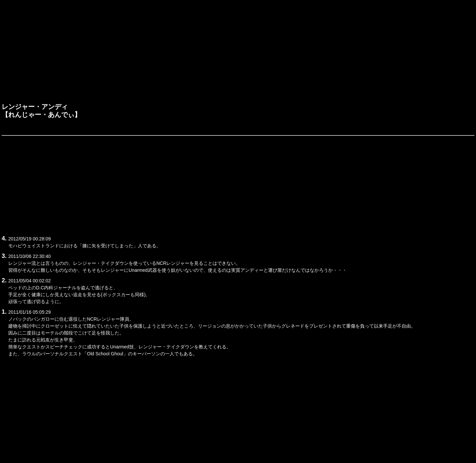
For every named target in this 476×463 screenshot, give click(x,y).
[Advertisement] (238, 53)
